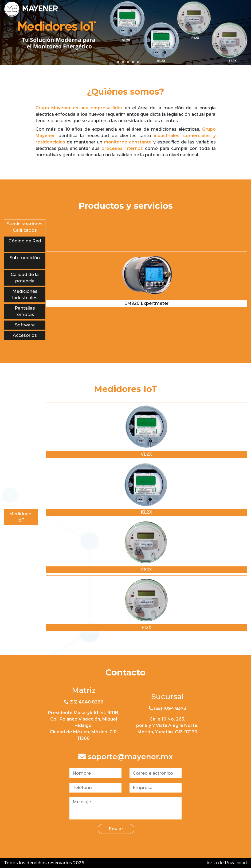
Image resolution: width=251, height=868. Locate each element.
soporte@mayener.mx (126, 757)
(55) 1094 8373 (167, 708)
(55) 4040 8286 (84, 702)
